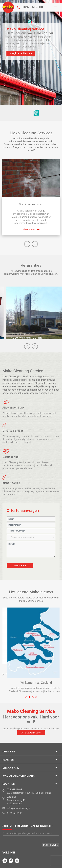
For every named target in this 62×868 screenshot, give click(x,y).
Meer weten (29, 229)
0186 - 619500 (32, 7)
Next (35, 244)
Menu (31, 5)
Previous (27, 244)
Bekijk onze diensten (21, 53)
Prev (35, 346)
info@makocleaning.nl (19, 808)
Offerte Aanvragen (31, 733)
